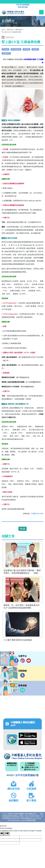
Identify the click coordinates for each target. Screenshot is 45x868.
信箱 (22, 690)
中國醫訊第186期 (37, 514)
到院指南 (22, 675)
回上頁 (22, 529)
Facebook (16, 661)
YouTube (29, 661)
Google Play (28, 735)
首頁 (3, 30)
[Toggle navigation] (41, 12)
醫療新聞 (19, 30)
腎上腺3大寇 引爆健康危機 (11, 32)
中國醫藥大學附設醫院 (22, 756)
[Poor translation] (7, 834)
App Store (28, 742)
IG (22, 661)
